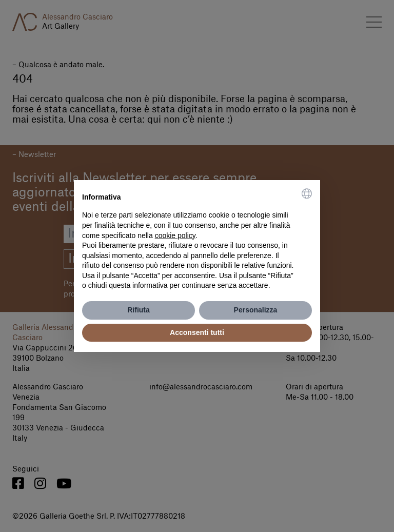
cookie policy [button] (175, 235)
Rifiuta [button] (139, 310)
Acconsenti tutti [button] (197, 332)
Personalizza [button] (256, 310)
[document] (197, 240)
